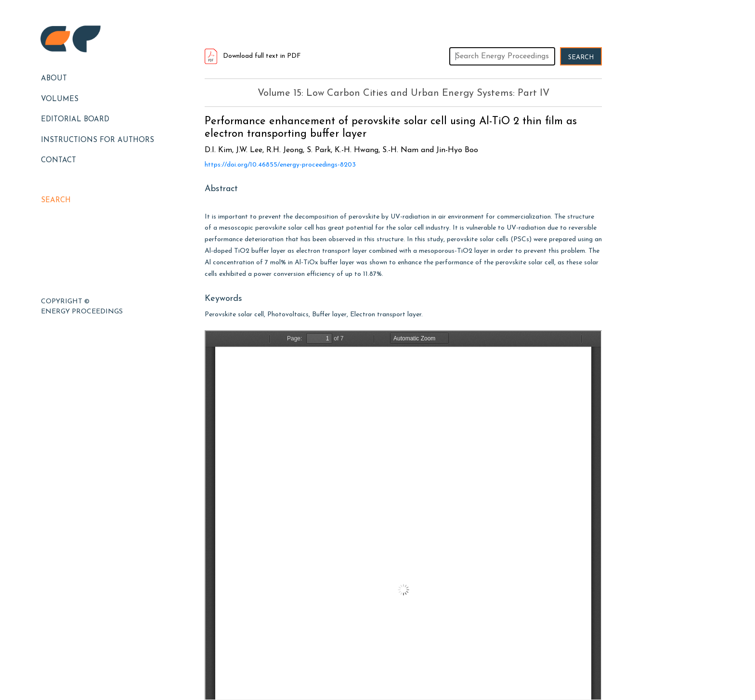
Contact (59, 161)
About (54, 79)
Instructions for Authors (98, 140)
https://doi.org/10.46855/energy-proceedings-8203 (280, 165)
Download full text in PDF (253, 56)
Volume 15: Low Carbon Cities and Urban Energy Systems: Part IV (404, 93)
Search (56, 201)
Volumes (60, 99)
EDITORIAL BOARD (75, 120)
